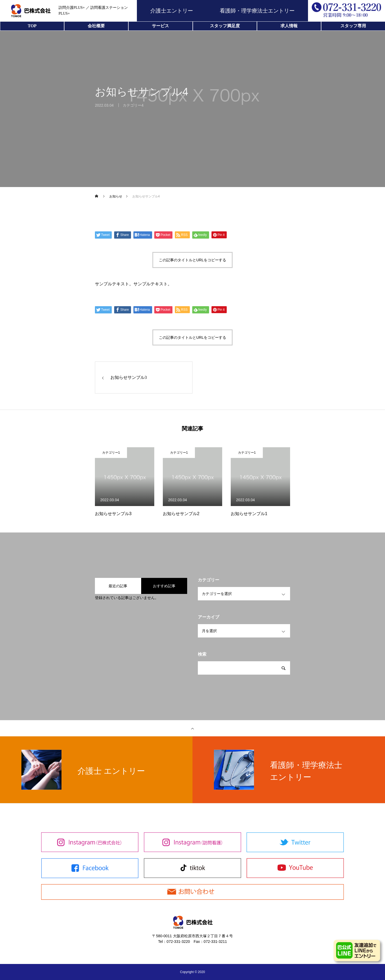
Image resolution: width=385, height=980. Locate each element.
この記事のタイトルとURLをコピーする (192, 260)
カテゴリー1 (111, 453)
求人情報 (289, 26)
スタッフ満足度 (225, 26)
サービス (160, 26)
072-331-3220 (178, 942)
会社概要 (96, 26)
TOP (32, 26)
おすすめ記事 (164, 586)
